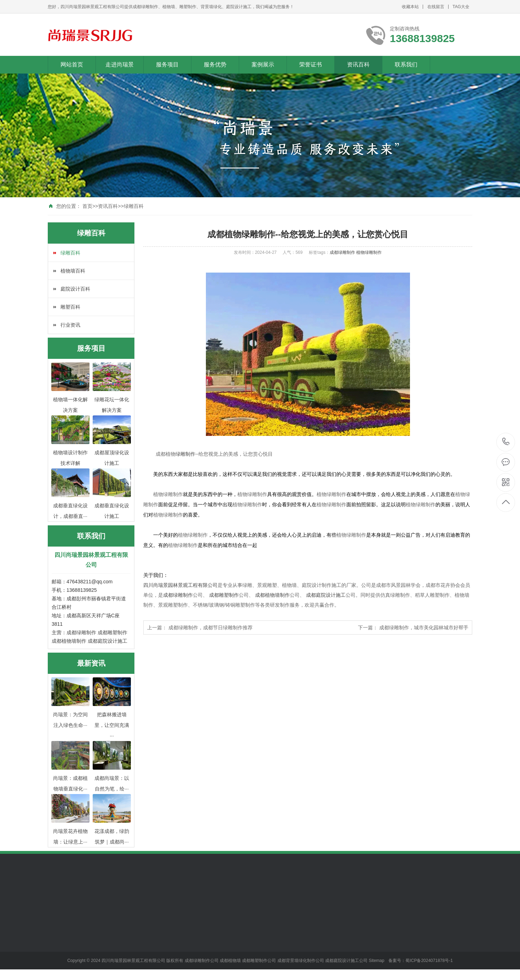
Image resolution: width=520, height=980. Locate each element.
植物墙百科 (73, 271)
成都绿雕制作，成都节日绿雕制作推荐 (210, 628)
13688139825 (506, 442)
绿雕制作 (185, 454)
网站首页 (72, 65)
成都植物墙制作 (69, 641)
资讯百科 (358, 65)
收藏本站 (410, 7)
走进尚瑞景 (120, 65)
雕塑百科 (70, 307)
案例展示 (263, 65)
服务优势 (215, 65)
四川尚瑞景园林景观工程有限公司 (180, 585)
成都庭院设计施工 (108, 641)
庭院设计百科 (75, 289)
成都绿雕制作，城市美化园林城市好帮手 (424, 628)
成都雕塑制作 (112, 632)
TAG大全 (461, 7)
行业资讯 (70, 325)
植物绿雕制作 (369, 252)
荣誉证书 (311, 65)
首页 (87, 206)
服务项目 (167, 65)
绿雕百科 (134, 206)
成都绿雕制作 (81, 632)
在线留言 (436, 7)
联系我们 (406, 65)
